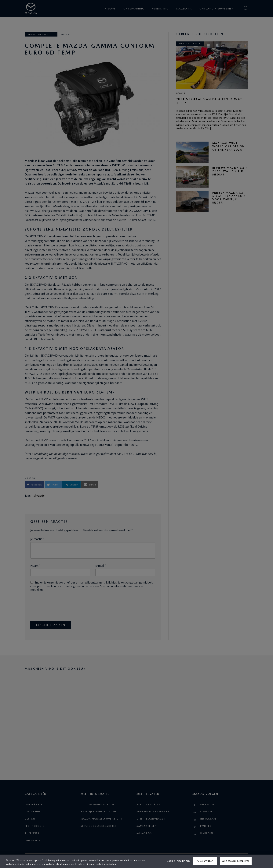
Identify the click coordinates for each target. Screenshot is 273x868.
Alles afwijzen (205, 861)
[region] (136, 861)
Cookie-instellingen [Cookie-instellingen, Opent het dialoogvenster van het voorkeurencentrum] (178, 861)
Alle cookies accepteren (236, 861)
